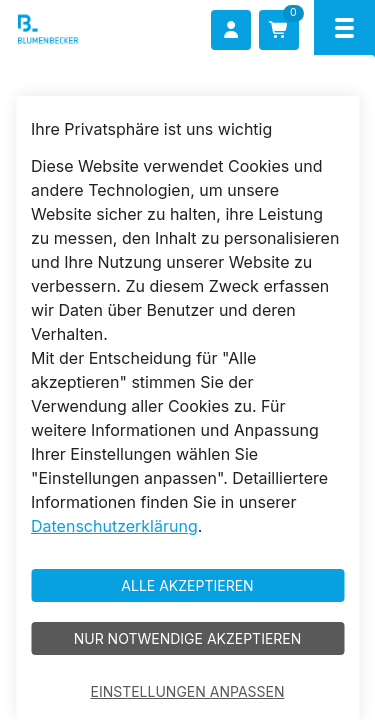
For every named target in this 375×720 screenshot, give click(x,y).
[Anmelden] (231, 30)
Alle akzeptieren (187, 585)
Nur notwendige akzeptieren (188, 638)
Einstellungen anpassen (188, 691)
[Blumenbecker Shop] (76, 29)
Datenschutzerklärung (114, 526)
